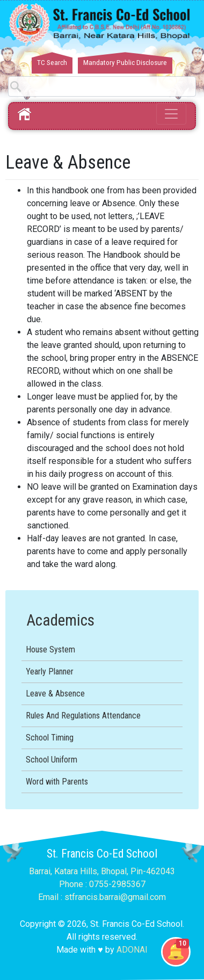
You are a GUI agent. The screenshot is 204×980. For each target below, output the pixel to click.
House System (50, 649)
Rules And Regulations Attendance (83, 716)
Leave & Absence (55, 694)
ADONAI (132, 950)
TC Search (52, 63)
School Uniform (52, 760)
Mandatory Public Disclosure (125, 63)
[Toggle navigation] (171, 114)
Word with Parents (57, 782)
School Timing (50, 738)
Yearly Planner (50, 672)
